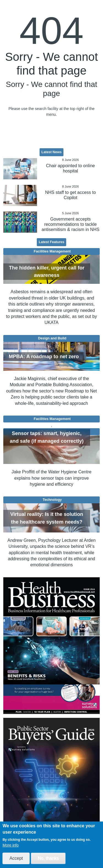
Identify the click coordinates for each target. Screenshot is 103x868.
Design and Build (52, 338)
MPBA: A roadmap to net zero (44, 356)
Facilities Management (52, 251)
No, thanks (48, 858)
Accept (16, 858)
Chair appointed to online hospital (71, 168)
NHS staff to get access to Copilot (70, 195)
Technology (52, 500)
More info (10, 845)
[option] (52, 646)
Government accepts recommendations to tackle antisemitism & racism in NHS (70, 224)
